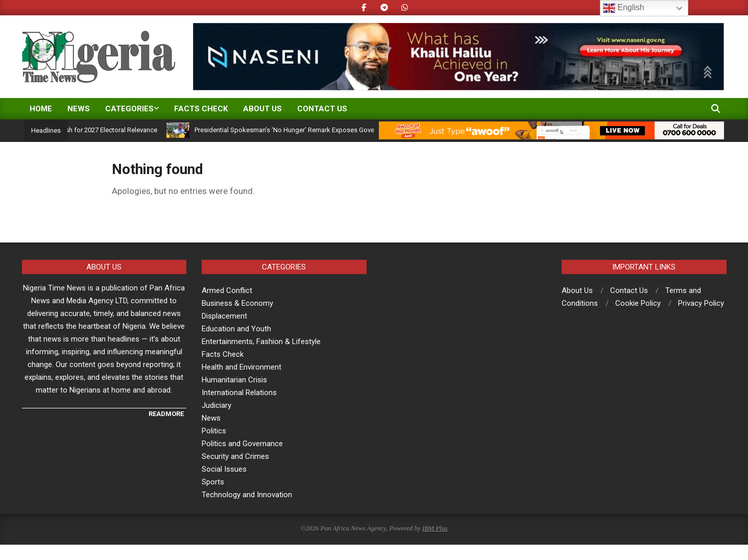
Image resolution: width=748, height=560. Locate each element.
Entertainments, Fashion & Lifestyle (261, 342)
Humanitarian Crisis (234, 380)
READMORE (166, 414)
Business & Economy (237, 303)
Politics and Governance (242, 444)
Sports (213, 482)
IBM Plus (435, 528)
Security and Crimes (235, 456)
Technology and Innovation (247, 495)
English (624, 8)
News (211, 418)
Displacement (224, 316)
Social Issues (224, 469)
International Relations (239, 393)
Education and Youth (236, 329)
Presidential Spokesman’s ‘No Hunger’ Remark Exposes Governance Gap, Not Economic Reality (344, 130)
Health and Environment (242, 367)
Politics (214, 431)
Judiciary (216, 405)
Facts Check (223, 354)
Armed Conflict (227, 290)
